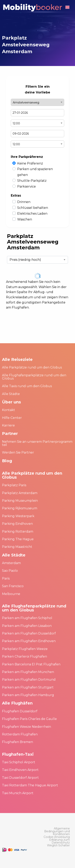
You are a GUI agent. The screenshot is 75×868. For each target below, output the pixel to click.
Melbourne (11, 594)
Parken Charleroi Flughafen (24, 656)
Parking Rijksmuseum (20, 508)
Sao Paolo (10, 571)
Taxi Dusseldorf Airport (20, 778)
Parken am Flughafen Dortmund (29, 680)
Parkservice (26, 186)
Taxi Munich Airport (18, 793)
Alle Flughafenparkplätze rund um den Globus (34, 377)
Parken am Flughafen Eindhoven (29, 641)
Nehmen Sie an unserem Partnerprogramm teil (37, 443)
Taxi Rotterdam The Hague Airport (30, 785)
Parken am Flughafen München (28, 672)
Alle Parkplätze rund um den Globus (32, 367)
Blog (7, 461)
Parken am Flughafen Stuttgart (28, 687)
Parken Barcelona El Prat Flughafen (31, 664)
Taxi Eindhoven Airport (20, 770)
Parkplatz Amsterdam (20, 493)
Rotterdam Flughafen (20, 734)
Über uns (11, 402)
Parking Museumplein (20, 501)
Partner (10, 433)
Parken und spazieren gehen (35, 172)
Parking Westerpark (18, 516)
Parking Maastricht (17, 547)
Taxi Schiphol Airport (19, 762)
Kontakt (8, 410)
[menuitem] (56, 831)
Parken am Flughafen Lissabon (27, 626)
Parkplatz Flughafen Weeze (25, 649)
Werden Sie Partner (18, 452)
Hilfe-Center (12, 418)
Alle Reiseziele (17, 359)
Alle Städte (11, 394)
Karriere (8, 425)
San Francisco (13, 586)
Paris (6, 578)
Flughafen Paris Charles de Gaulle (29, 719)
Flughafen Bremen (17, 742)
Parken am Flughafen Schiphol (27, 618)
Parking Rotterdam (18, 531)
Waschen (25, 219)
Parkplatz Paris (14, 485)
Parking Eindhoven (17, 524)
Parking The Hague (18, 539)
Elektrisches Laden (32, 214)
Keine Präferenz (30, 163)
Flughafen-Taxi (18, 754)
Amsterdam (11, 563)
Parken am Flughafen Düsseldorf (29, 633)
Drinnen (24, 202)
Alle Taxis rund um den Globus (27, 386)
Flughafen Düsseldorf (20, 711)
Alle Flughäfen (17, 703)
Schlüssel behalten (33, 208)
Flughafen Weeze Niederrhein (26, 727)
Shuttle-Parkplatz (32, 181)
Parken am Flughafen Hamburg (28, 695)
